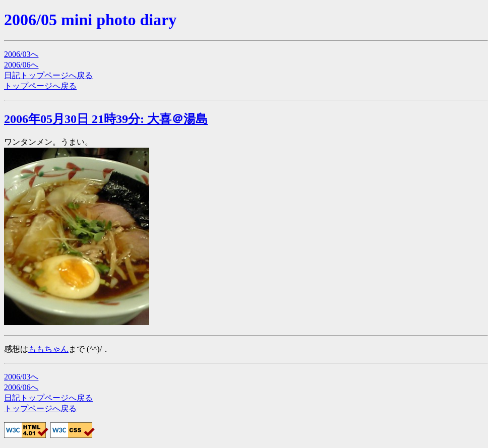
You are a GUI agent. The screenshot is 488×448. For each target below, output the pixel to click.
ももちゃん (48, 349)
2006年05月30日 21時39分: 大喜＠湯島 (106, 119)
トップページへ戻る (40, 86)
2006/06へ (21, 65)
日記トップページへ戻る (48, 75)
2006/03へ (21, 54)
